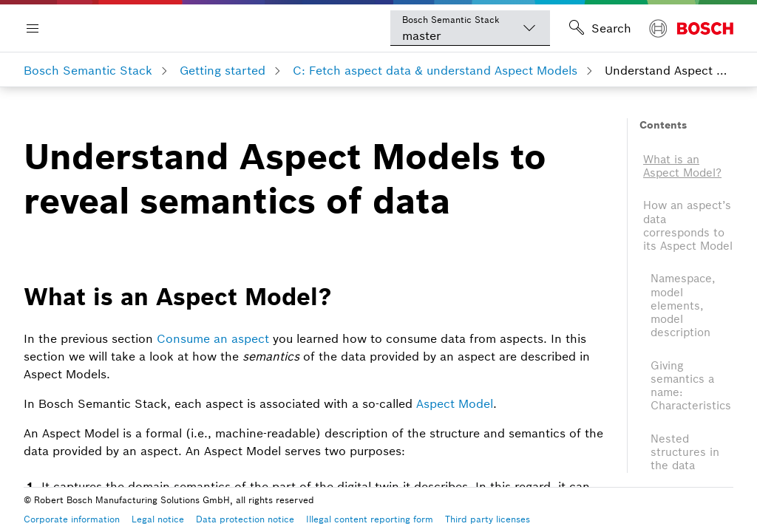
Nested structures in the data (685, 452)
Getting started (223, 70)
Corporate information (72, 519)
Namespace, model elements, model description (683, 305)
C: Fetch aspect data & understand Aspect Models (435, 70)
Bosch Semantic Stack (88, 70)
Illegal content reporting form (370, 519)
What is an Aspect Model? (682, 166)
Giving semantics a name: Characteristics (691, 386)
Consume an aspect (213, 338)
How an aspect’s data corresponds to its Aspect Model (688, 225)
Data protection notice (245, 519)
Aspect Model (455, 403)
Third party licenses (488, 519)
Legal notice (158, 519)
